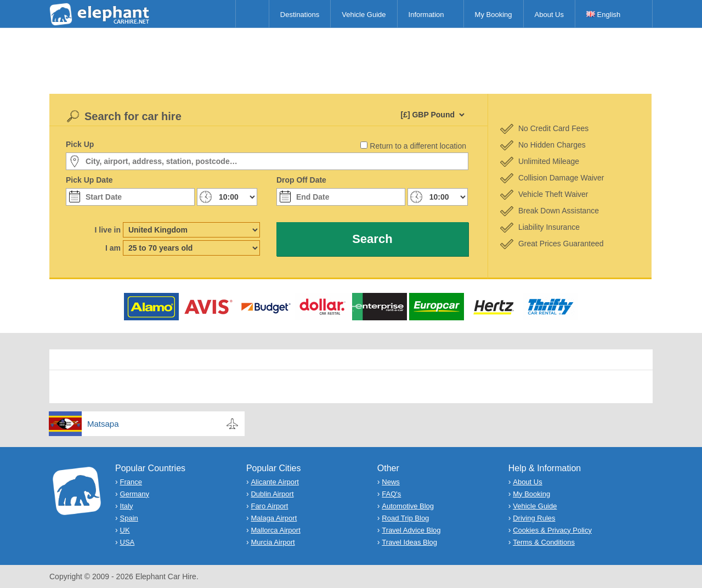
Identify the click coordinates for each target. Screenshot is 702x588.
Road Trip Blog (405, 518)
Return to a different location (418, 146)
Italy (127, 506)
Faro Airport (269, 506)
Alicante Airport (274, 482)
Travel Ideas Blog (409, 542)
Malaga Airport (274, 518)
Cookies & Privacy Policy (552, 530)
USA (128, 542)
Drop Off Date (301, 180)
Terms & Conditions (544, 542)
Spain (129, 518)
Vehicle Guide (364, 15)
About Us (549, 15)
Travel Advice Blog (411, 530)
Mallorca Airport (275, 530)
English (603, 15)
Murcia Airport (273, 542)
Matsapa (103, 424)
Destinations (300, 15)
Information (426, 15)
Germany (135, 494)
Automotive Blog (408, 506)
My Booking (494, 15)
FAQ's (391, 494)
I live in (108, 230)
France (131, 482)
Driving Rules (534, 518)
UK (125, 530)
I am (113, 248)
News (391, 482)
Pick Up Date (89, 180)
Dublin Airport (272, 494)
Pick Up (80, 144)
